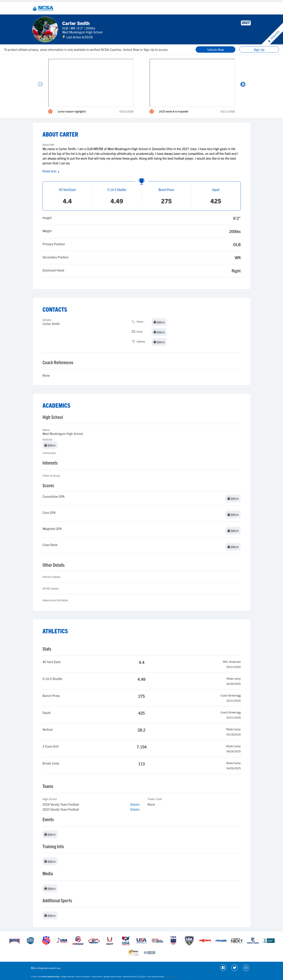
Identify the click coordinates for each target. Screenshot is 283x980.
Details (135, 804)
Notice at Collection (83, 977)
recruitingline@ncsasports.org (47, 968)
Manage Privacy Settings (112, 977)
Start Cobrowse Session (156, 977)
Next (243, 84)
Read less (51, 171)
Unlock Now (216, 49)
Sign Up (259, 49)
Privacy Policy (97, 977)
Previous (40, 84)
